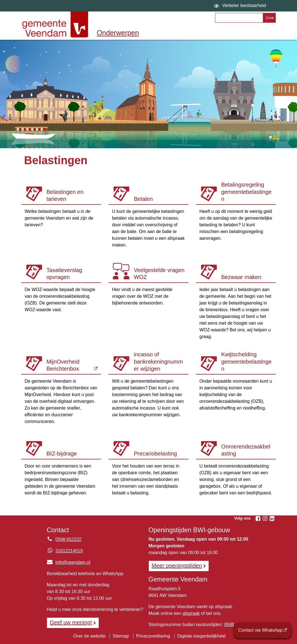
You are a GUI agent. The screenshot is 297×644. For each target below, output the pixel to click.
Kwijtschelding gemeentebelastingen (246, 361)
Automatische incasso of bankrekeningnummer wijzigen (158, 361)
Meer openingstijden (177, 566)
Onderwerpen (118, 33)
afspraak (191, 613)
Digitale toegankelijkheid (201, 636)
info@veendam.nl (69, 562)
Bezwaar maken (241, 277)
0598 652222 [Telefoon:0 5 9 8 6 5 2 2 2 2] (68, 539)
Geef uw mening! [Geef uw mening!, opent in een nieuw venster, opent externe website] (71, 622)
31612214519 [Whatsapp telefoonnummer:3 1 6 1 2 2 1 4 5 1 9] (69, 551)
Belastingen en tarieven (65, 196)
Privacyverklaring (153, 636)
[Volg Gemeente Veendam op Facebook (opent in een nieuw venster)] (258, 519)
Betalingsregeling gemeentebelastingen (246, 192)
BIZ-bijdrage (62, 454)
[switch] (241, 6)
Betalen (143, 199)
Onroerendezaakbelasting (246, 450)
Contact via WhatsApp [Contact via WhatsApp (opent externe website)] (260, 630)
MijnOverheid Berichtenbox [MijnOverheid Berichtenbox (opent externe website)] (63, 365)
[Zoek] (269, 18)
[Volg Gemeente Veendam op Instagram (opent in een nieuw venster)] (265, 519)
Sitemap (121, 636)
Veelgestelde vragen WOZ (159, 274)
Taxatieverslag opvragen (64, 274)
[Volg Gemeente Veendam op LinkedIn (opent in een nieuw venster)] (272, 519)
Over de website (89, 636)
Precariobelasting (155, 454)
